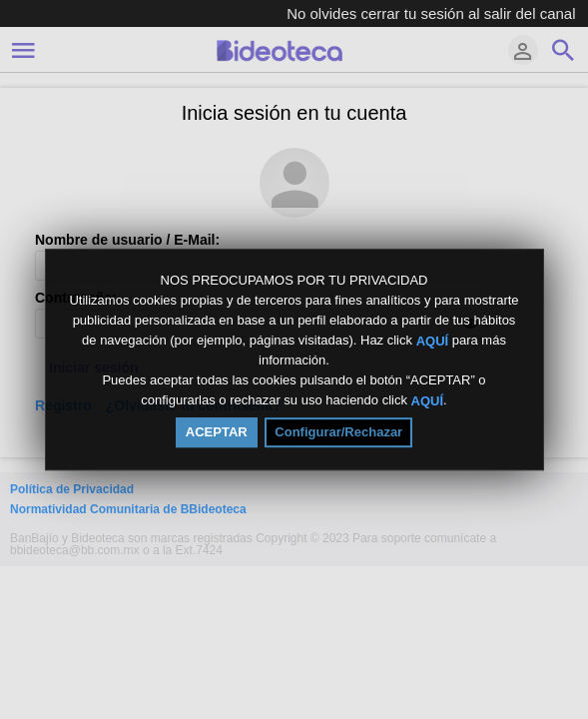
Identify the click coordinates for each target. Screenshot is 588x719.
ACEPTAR (217, 432)
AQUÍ (433, 340)
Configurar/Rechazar (338, 432)
